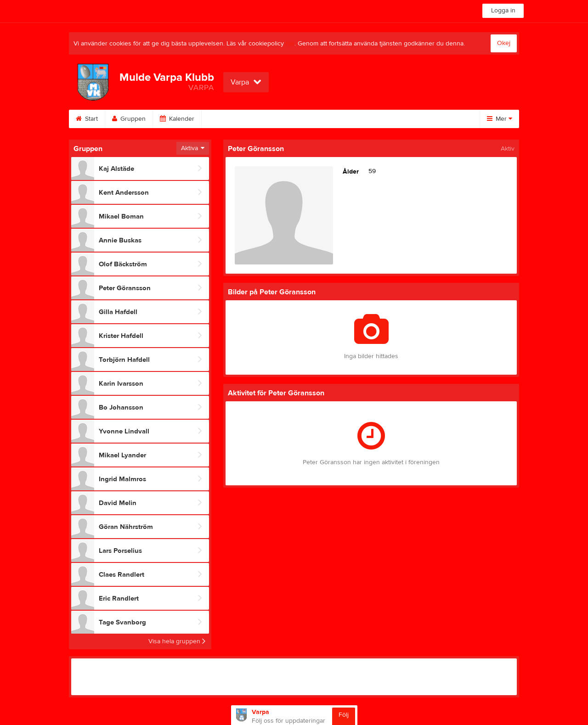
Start (87, 119)
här (290, 44)
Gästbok (306, 119)
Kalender (177, 119)
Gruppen (129, 119)
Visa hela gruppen (177, 641)
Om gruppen (413, 119)
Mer (500, 119)
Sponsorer (357, 119)
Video (263, 119)
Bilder (222, 119)
